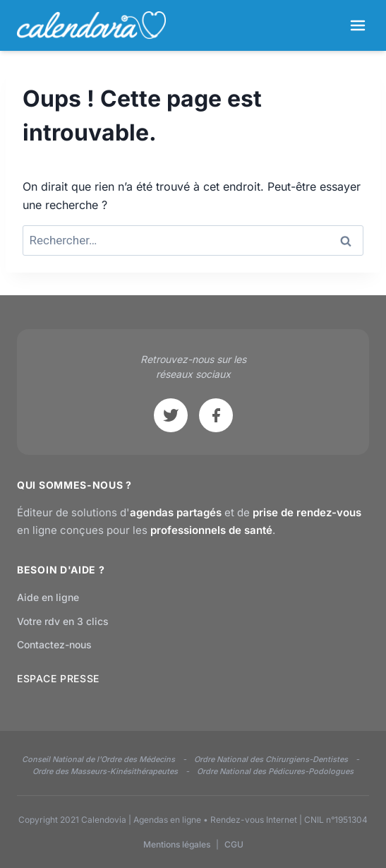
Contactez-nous (54, 644)
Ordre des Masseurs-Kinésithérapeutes (105, 771)
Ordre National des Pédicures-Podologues (275, 771)
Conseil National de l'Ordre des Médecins (98, 759)
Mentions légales (177, 844)
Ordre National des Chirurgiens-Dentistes (271, 759)
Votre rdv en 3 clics (63, 621)
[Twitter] (171, 415)
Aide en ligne (48, 597)
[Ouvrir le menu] (358, 25)
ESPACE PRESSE (58, 678)
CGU (234, 844)
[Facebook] (216, 415)
